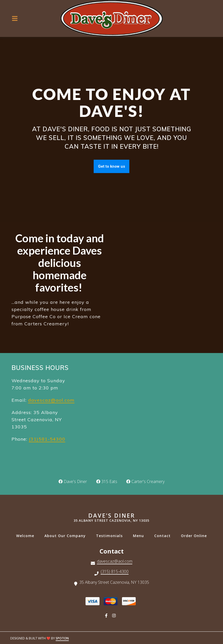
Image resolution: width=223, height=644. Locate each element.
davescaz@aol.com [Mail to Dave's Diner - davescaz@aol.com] (115, 562)
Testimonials (111, 536)
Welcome (27, 536)
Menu (140, 536)
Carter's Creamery (145, 481)
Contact (164, 536)
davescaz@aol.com (51, 400)
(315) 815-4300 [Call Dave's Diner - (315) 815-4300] (115, 572)
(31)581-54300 (47, 439)
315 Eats (107, 481)
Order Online (195, 536)
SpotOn (62, 638)
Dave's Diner (73, 481)
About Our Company (67, 536)
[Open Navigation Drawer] (15, 18)
